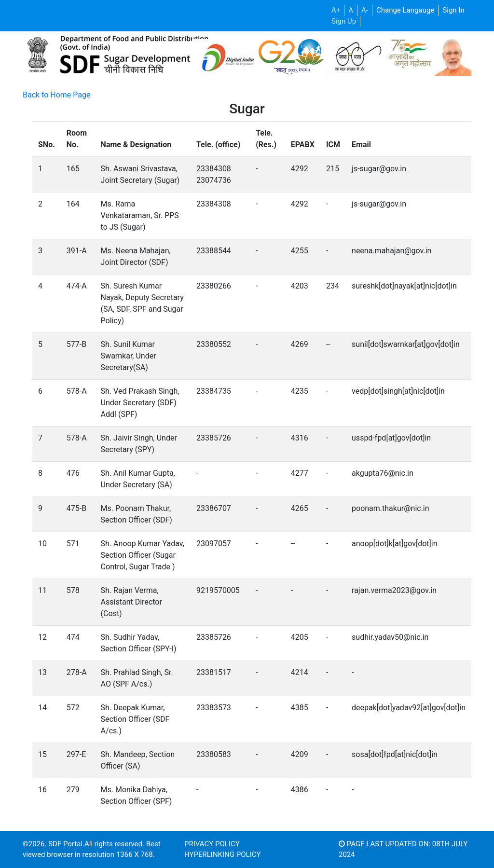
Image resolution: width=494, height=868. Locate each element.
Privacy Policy (212, 844)
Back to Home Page (57, 95)
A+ (336, 10)
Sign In (453, 10)
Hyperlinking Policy (222, 854)
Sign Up (344, 21)
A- (365, 10)
